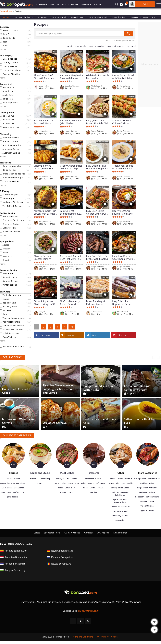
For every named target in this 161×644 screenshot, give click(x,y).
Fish (55, 187)
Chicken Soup (51, 97)
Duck (77, 483)
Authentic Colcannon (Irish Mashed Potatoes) (71, 122)
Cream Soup (45, 479)
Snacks (114, 507)
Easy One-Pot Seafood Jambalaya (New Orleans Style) (70, 212)
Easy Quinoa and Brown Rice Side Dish (97, 122)
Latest (37, 533)
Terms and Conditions (83, 637)
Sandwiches (120, 520)
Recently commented (98, 17)
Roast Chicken (103, 187)
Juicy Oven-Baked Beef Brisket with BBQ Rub (98, 257)
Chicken (64, 492)
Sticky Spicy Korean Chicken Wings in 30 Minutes (44, 303)
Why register (103, 533)
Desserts (94, 473)
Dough (80, 51)
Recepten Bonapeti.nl (16, 557)
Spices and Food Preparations (120, 501)
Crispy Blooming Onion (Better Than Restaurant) (44, 167)
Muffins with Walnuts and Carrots (19, 421)
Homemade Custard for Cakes (17, 391)
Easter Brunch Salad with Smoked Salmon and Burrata (123, 77)
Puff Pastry (100, 483)
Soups (40, 483)
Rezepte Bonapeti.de (62, 551)
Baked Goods (124, 507)
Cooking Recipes (45, 4)
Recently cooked (59, 17)
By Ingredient (140, 479)
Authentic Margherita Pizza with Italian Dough (71, 77)
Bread (125, 511)
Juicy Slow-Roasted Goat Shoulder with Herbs (123, 257)
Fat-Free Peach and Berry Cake (100, 421)
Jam (9, 497)
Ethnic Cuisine (154, 479)
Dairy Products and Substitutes (120, 494)
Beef (55, 232)
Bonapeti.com (6, 11)
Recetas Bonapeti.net (16, 551)
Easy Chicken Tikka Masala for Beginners (97, 167)
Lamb (132, 232)
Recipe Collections (147, 492)
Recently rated (77, 17)
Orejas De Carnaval (55, 423)
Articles (61, 4)
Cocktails (128, 479)
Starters (16, 479)
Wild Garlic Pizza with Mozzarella (97, 77)
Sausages (60, 479)
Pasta (9, 492)
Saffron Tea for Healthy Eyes (139, 421)
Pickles (15, 497)
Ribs (55, 51)
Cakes (86, 488)
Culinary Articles (72, 533)
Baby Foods (120, 483)
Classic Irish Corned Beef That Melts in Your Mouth (70, 257)
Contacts (88, 533)
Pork (71, 492)
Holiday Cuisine (147, 483)
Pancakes (117, 511)
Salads (132, 51)
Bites (80, 142)
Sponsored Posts (52, 533)
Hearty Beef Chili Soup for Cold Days (122, 212)
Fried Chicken (51, 277)
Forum (97, 4)
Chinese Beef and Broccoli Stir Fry (43, 257)
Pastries (105, 277)
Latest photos (149, 17)
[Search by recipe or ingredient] (80, 33)
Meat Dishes (67, 473)
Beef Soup (130, 142)
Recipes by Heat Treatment (147, 497)
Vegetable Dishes (7, 483)
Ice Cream (90, 479)
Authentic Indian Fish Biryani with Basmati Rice (45, 212)
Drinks (111, 483)
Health (130, 483)
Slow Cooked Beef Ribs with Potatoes (44, 77)
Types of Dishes (147, 510)
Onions (53, 142)
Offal (68, 479)
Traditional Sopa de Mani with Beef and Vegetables (123, 167)
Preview (134, 17)
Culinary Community (80, 4)
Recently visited (119, 17)
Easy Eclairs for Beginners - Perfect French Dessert (122, 303)
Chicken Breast (102, 142)
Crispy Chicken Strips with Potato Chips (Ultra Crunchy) (71, 167)
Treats (100, 488)
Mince (74, 479)
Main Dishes (7, 488)
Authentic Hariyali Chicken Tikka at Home (122, 122)
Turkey (63, 483)
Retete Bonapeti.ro (61, 564)
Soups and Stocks (40, 473)
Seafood (16, 492)
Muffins (93, 488)
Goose (70, 483)
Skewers (131, 97)
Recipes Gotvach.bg (15, 570)
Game (56, 483)
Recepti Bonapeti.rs (15, 564)
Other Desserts (88, 483)
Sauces (125, 516)
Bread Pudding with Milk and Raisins (97, 303)
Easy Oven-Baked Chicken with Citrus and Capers (96, 212)
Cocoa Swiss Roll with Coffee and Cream (138, 388)
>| (72, 327)
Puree (80, 97)
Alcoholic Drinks (115, 479)
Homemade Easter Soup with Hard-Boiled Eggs (44, 122)
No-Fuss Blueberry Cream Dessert (70, 303)
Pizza (106, 51)
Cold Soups (34, 479)
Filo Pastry (116, 516)
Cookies (115, 637)
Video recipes (41, 17)
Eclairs (132, 277)
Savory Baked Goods (120, 488)
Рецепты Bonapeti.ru (62, 557)
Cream (80, 277)
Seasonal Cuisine (147, 501)
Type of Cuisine (147, 506)
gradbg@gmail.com (88, 611)
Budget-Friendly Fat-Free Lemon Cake (99, 388)
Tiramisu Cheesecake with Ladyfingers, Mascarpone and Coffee (60, 389)
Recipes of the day (22, 17)
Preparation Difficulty (147, 488)
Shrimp (79, 187)
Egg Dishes (21, 483)
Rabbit (61, 488)
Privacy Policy (102, 637)
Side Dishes (104, 97)
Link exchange (120, 533)
